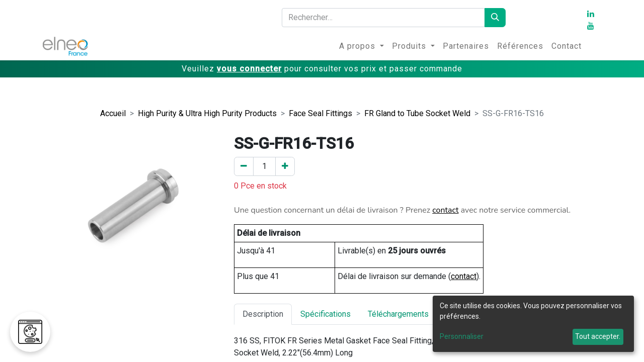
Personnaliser (462, 336)
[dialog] (533, 324)
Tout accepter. (598, 336)
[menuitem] (361, 46)
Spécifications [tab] (326, 314)
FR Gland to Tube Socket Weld (417, 113)
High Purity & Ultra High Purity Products (207, 113)
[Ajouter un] (285, 166)
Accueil (113, 113)
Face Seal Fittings (320, 113)
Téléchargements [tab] (398, 314)
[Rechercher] (495, 18)
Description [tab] (263, 314)
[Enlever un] (244, 166)
